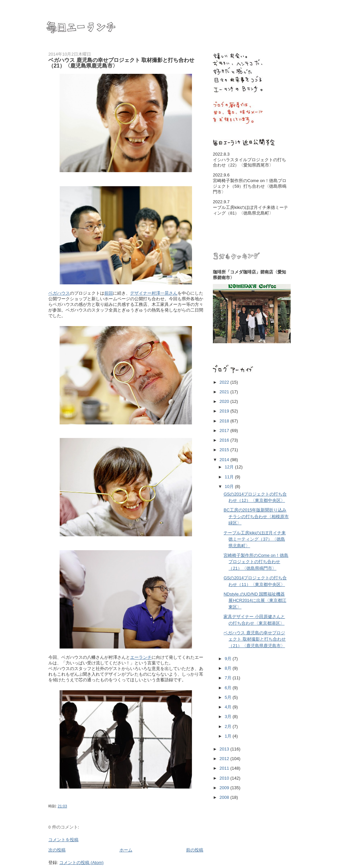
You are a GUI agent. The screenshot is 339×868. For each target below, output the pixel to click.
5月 (229, 697)
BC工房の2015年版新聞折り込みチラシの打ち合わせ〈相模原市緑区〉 (256, 516)
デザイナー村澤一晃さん (154, 293)
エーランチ (141, 657)
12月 (230, 467)
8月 (229, 668)
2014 (225, 460)
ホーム (126, 850)
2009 (225, 788)
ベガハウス (59, 293)
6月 (229, 688)
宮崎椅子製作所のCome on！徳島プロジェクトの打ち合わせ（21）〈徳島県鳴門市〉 (256, 562)
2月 (229, 726)
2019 (225, 411)
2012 (225, 759)
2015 (225, 450)
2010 (225, 778)
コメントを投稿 (63, 840)
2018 (225, 421)
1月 (229, 736)
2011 (225, 768)
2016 (225, 440)
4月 (229, 707)
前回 (109, 293)
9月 (229, 659)
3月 (229, 717)
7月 (229, 678)
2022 (225, 382)
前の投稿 (195, 850)
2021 (225, 392)
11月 (230, 477)
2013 (225, 749)
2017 (225, 431)
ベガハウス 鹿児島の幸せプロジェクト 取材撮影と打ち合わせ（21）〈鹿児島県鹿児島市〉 (255, 639)
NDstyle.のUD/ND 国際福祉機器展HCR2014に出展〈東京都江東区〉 (255, 601)
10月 (230, 486)
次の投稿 (57, 850)
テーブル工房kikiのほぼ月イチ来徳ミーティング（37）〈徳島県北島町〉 (255, 539)
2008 (225, 797)
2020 (225, 401)
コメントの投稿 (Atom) (81, 863)
